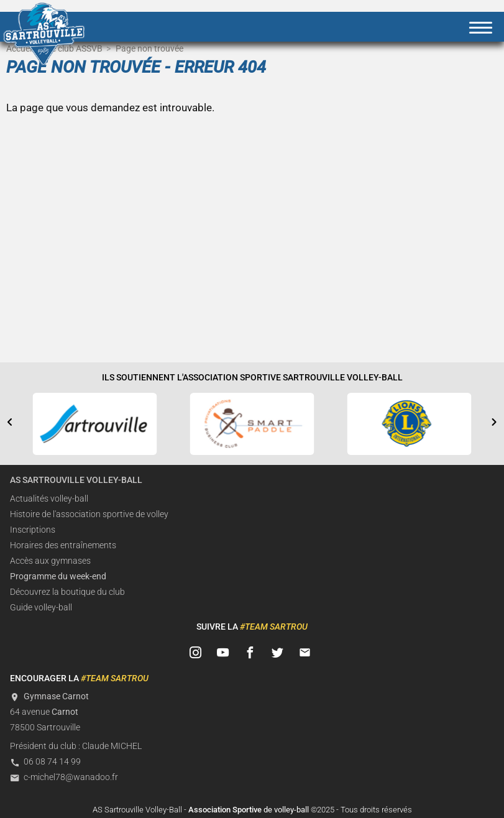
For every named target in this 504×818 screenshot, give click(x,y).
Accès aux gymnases (50, 561)
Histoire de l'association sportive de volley (89, 514)
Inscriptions (33, 530)
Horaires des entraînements (63, 545)
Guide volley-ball (41, 608)
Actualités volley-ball (49, 499)
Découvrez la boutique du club (67, 592)
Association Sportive (225, 810)
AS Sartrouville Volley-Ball (76, 480)
